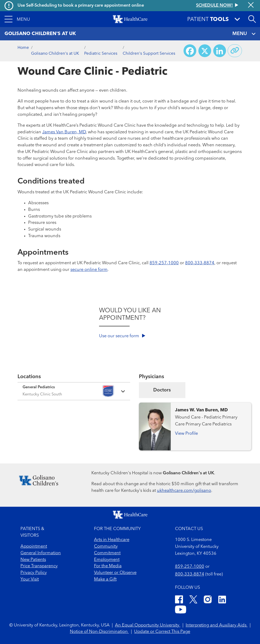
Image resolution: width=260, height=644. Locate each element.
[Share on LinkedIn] (220, 51)
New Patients (33, 560)
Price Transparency (39, 566)
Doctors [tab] (162, 390)
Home (23, 48)
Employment (107, 560)
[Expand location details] (74, 391)
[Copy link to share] (235, 51)
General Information (41, 553)
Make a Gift (105, 579)
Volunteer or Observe (115, 573)
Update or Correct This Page (162, 632)
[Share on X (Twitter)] (205, 51)
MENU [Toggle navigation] (244, 34)
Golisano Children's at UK (55, 54)
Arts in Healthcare (112, 540)
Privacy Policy (34, 573)
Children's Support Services (149, 54)
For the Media (108, 566)
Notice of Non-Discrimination (99, 632)
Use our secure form (122, 336)
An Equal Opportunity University (148, 625)
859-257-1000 (164, 263)
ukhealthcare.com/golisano (184, 491)
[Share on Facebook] (190, 51)
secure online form (89, 270)
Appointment (34, 547)
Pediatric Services (101, 54)
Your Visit (30, 579)
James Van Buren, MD (64, 132)
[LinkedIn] (222, 600)
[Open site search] (252, 19)
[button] (17, 19)
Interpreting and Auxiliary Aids (217, 625)
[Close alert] (251, 6)
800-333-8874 (200, 263)
